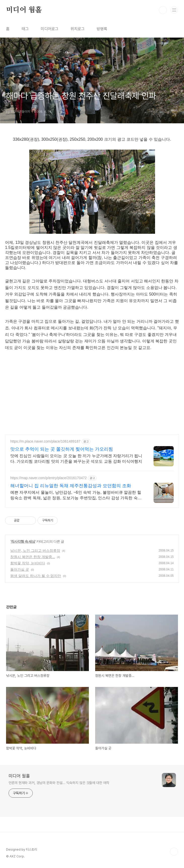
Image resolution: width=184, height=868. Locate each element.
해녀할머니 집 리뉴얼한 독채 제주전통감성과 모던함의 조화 (71, 486)
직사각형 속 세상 (23, 541)
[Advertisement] (95, 394)
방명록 (102, 29)
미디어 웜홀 (24, 10)
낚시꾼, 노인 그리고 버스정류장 (35, 551)
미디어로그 (50, 29)
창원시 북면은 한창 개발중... (33, 557)
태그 (25, 29)
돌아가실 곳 (20, 569)
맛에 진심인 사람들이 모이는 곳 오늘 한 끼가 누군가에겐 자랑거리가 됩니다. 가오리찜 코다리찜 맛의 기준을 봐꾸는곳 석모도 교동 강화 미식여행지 (76, 459)
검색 (163, 10)
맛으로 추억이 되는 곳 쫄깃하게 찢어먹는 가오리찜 (62, 449)
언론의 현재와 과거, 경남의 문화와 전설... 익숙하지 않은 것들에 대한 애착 (59, 783)
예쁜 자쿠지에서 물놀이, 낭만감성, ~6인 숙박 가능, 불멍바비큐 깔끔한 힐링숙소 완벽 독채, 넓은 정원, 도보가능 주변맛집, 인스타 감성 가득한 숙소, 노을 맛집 (77, 496)
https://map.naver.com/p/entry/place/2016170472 (49, 478)
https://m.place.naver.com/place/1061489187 (45, 441)
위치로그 (78, 29)
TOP (174, 852)
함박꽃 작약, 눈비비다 (28, 563)
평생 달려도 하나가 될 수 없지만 (36, 576)
